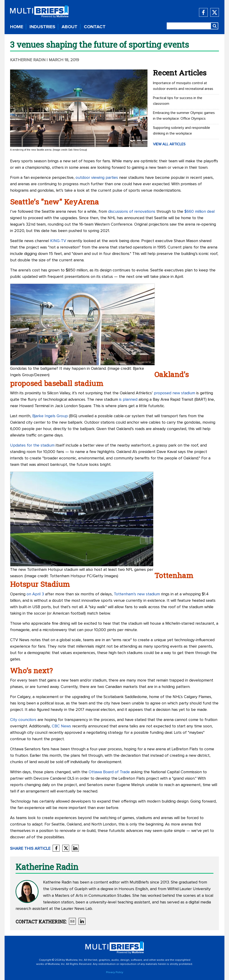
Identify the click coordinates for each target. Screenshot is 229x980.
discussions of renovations (132, 212)
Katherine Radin (28, 60)
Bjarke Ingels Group (50, 416)
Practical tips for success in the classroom (178, 101)
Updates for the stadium (32, 445)
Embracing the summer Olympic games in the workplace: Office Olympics (184, 116)
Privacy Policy (115, 972)
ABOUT (70, 27)
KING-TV (58, 241)
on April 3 (35, 594)
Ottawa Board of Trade (109, 772)
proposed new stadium (174, 393)
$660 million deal (199, 212)
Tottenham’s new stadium (137, 594)
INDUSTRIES (42, 27)
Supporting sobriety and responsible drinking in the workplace (181, 131)
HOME (17, 27)
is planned (128, 400)
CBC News (61, 726)
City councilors (23, 720)
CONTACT (95, 27)
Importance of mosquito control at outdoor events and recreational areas (183, 86)
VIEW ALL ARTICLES (169, 144)
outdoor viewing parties (97, 178)
